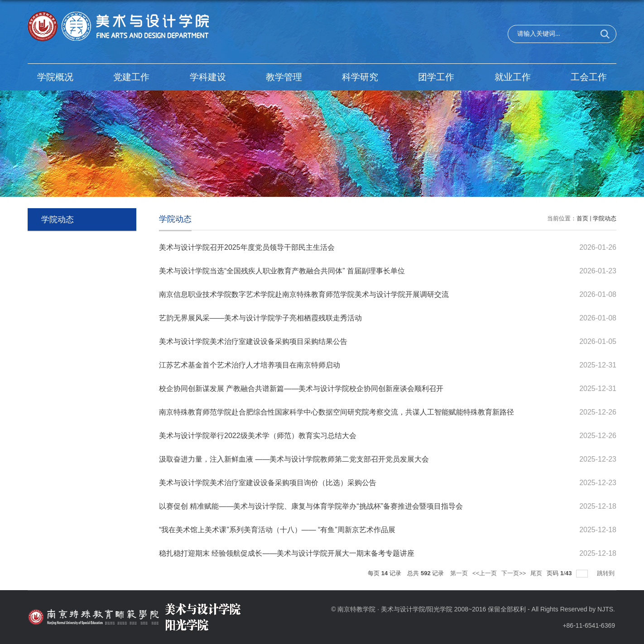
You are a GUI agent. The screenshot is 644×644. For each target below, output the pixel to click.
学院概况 (55, 77)
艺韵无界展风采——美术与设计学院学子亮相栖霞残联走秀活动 (260, 318)
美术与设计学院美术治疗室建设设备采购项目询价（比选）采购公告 (268, 483)
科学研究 (360, 77)
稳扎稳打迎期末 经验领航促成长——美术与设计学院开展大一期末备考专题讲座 (287, 553)
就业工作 (513, 77)
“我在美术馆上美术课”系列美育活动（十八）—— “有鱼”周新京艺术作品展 (277, 530)
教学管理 (284, 77)
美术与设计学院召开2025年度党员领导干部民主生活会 (247, 247)
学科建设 (208, 77)
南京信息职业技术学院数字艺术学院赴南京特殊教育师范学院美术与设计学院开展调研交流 (304, 294)
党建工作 (131, 77)
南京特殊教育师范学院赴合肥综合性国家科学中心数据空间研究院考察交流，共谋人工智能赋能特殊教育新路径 (336, 412)
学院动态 (605, 218)
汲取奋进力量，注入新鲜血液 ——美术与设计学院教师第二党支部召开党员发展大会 (294, 459)
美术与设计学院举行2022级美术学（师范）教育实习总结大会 (258, 436)
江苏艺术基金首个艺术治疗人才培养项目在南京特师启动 (250, 365)
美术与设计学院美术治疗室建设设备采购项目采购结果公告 (253, 341)
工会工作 (589, 77)
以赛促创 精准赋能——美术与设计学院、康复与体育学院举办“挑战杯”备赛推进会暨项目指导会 (311, 506)
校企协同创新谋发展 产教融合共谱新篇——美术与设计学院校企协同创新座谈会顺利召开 (301, 389)
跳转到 (607, 573)
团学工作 (436, 77)
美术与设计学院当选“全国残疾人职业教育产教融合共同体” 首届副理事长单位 (282, 271)
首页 (582, 218)
